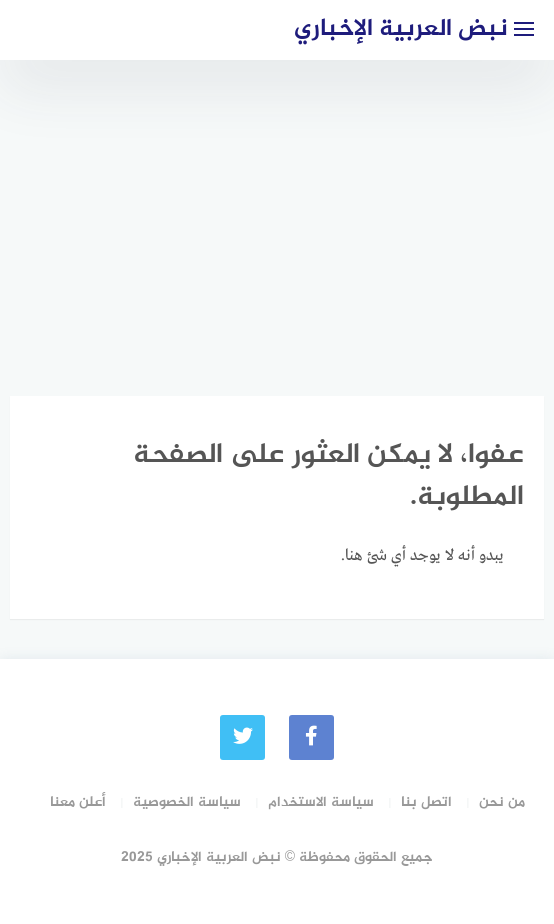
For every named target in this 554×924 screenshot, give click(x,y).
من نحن (502, 802)
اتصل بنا (426, 802)
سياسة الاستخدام (321, 802)
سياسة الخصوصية (187, 802)
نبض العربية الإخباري (401, 29)
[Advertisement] (277, 210)
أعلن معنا (78, 802)
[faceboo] (311, 737)
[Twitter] (242, 737)
